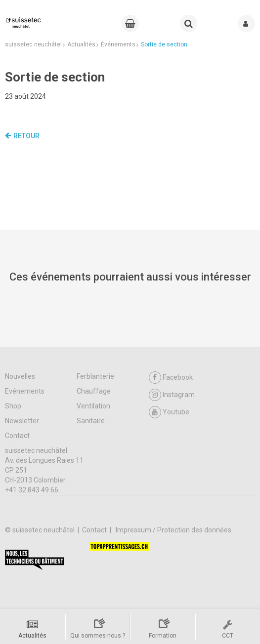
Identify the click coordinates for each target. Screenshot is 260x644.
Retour (22, 136)
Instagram (172, 395)
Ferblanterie (95, 376)
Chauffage (94, 391)
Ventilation (93, 406)
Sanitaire (91, 421)
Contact (17, 436)
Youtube (169, 412)
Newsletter (22, 421)
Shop (13, 406)
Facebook (171, 378)
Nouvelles (20, 376)
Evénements (25, 391)
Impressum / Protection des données (173, 530)
